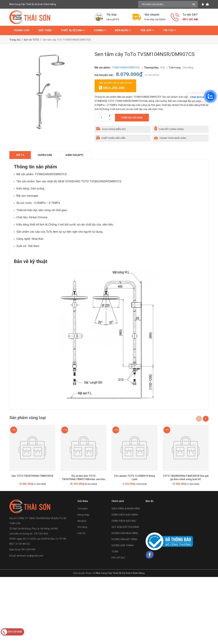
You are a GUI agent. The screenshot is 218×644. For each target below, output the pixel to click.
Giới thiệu (45, 30)
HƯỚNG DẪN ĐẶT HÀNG (124, 539)
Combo (100, 30)
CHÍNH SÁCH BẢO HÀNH (125, 515)
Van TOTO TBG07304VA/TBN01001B (32, 476)
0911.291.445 (190, 19)
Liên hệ (81, 533)
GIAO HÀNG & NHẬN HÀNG (126, 509)
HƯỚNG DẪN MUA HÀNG (125, 533)
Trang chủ (21, 30)
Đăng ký (82, 521)
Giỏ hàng (82, 527)
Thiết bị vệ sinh (73, 30)
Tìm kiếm (83, 509)
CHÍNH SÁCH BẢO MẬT (124, 521)
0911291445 (29, 550)
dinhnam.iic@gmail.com (30, 556)
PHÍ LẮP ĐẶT (119, 558)
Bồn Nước (123, 30)
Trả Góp (147, 30)
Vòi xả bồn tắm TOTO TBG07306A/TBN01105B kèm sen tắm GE (83, 479)
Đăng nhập (83, 515)
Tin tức (169, 30)
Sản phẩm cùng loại (28, 418)
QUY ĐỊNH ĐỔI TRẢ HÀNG (125, 527)
